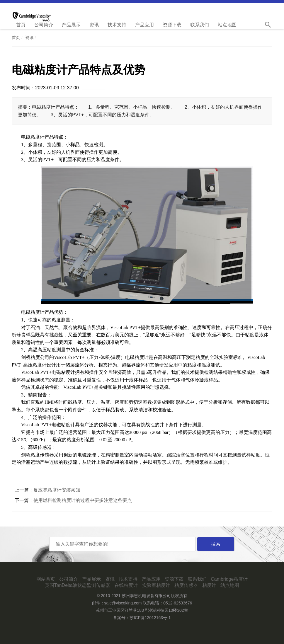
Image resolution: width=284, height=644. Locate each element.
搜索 (216, 544)
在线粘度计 (126, 585)
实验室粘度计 (156, 585)
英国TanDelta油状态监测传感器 (78, 585)
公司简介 (44, 25)
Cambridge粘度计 (229, 579)
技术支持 (117, 25)
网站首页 (46, 579)
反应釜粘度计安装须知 (57, 490)
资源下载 (172, 25)
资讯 (94, 25)
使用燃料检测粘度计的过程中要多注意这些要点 (83, 500)
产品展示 (71, 25)
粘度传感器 (186, 585)
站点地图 (227, 25)
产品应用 (144, 25)
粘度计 (209, 585)
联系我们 (200, 25)
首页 (21, 25)
